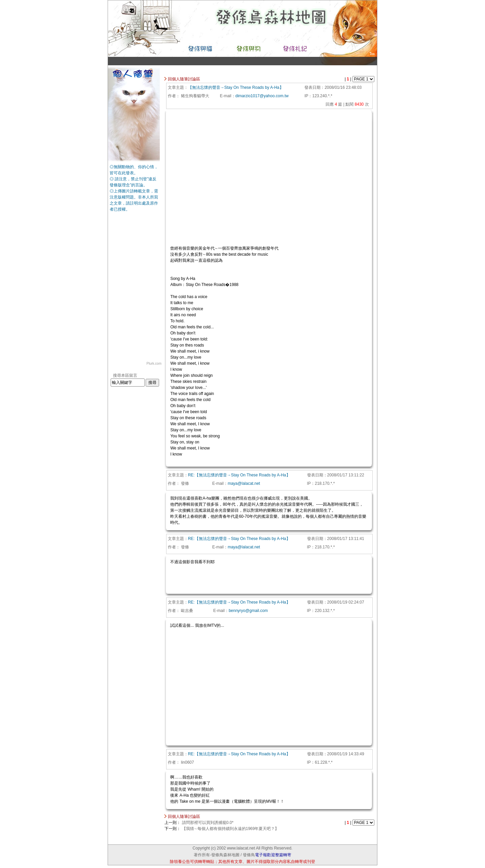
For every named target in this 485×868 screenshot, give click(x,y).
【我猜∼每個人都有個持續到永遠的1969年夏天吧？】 (231, 829)
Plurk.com (154, 364)
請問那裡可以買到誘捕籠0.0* (208, 823)
